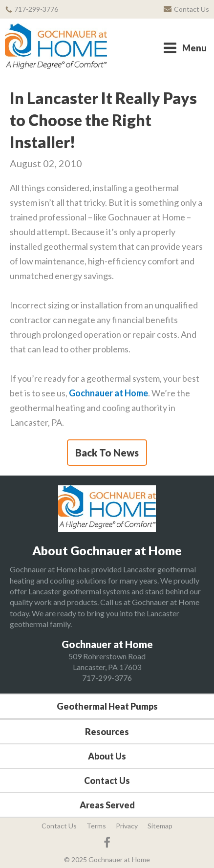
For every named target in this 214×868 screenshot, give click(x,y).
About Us (107, 756)
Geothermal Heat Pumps (107, 706)
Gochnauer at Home (108, 393)
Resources (107, 732)
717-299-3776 (107, 678)
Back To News (107, 453)
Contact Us (107, 781)
